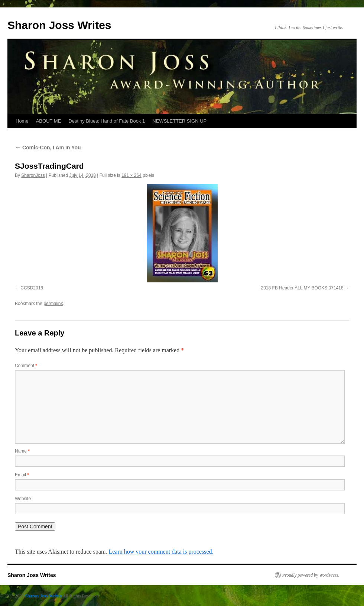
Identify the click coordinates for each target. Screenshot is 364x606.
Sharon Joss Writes (59, 25)
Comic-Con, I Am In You (48, 148)
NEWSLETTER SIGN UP (179, 121)
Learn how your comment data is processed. (161, 552)
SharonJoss (33, 175)
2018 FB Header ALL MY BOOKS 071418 (302, 288)
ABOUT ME (49, 121)
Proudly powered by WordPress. (311, 575)
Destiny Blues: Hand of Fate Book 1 (107, 121)
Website (23, 499)
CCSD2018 (32, 288)
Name (22, 451)
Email (22, 475)
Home (22, 121)
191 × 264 (131, 175)
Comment (26, 366)
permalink (53, 304)
